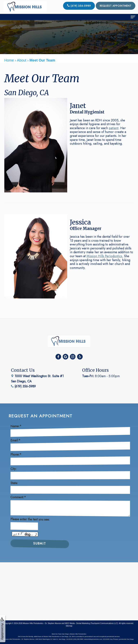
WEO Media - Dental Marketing (77, 623)
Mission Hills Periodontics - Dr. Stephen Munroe (42, 623)
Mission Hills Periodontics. (105, 256)
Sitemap (69, 626)
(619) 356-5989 (79, 6)
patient (114, 128)
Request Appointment (116, 6)
